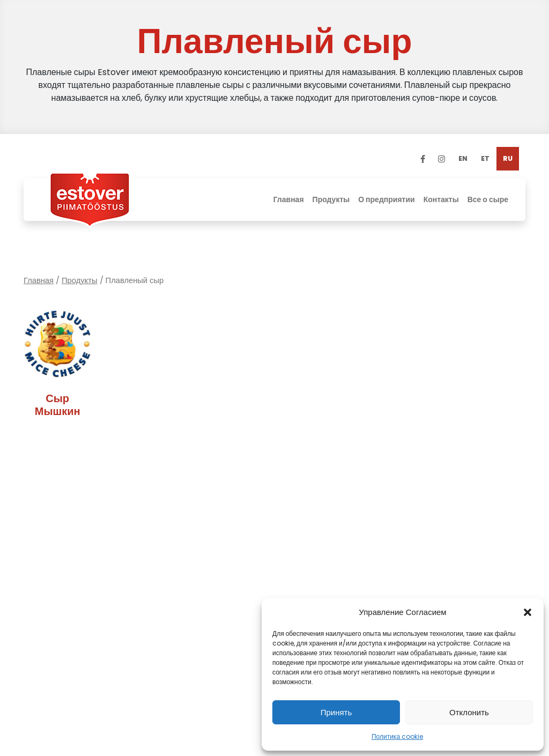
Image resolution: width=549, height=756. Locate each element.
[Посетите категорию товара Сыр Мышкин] (57, 366)
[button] (528, 612)
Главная (39, 280)
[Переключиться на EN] (463, 159)
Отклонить (469, 712)
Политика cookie (397, 736)
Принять (336, 712)
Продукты (80, 280)
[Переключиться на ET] (485, 159)
